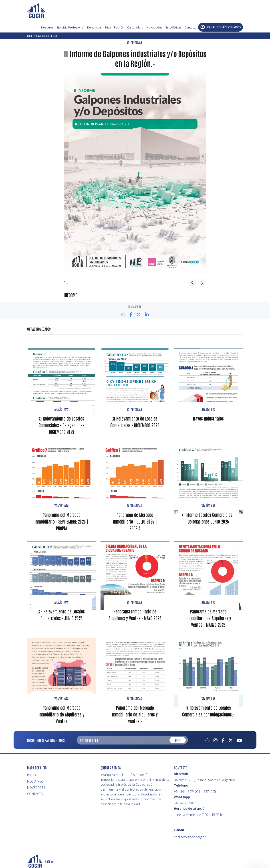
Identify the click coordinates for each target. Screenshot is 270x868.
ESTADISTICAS (134, 42)
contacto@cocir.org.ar (190, 836)
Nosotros (47, 27)
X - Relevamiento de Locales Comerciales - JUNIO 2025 (61, 613)
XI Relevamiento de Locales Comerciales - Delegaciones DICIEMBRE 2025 (61, 425)
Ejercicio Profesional (70, 27)
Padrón (119, 27)
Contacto (191, 27)
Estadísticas (173, 27)
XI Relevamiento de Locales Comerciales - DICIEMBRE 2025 (135, 421)
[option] (135, 173)
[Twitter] (231, 739)
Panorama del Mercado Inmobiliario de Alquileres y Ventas (61, 713)
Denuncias (94, 27)
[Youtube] (239, 739)
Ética (108, 27)
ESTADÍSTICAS (61, 409)
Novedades (154, 27)
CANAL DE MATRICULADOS (221, 27)
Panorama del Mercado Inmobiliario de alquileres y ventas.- (135, 713)
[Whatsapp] (208, 739)
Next (202, 283)
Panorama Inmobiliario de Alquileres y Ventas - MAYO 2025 (135, 613)
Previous (193, 283)
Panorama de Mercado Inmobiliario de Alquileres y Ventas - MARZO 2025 (208, 617)
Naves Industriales (208, 418)
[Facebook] (223, 739)
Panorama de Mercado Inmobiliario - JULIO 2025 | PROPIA (135, 521)
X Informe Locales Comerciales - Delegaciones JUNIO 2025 (208, 517)
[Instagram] (216, 739)
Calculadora (135, 27)
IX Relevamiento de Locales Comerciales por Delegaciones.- (208, 710)
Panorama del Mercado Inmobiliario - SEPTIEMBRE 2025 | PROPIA (62, 521)
